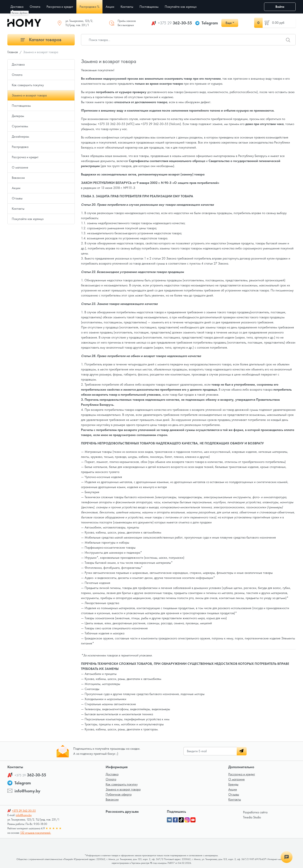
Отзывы (17, 198)
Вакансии (18, 178)
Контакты (18, 209)
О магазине (20, 167)
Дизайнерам (20, 136)
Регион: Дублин (20, 13)
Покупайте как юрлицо (28, 219)
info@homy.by (27, 791)
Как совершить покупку (28, 85)
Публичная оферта (119, 794)
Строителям (20, 126)
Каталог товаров (41, 40)
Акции (16, 188)
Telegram (210, 23)
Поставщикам (21, 106)
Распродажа (20, 147)
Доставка (18, 64)
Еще (229, 23)
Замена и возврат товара (29, 95)
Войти (280, 7)
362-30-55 (175, 23)
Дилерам (18, 116)
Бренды (233, 784)
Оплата (17, 75)
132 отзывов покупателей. (35, 833)
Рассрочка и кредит (25, 157)
